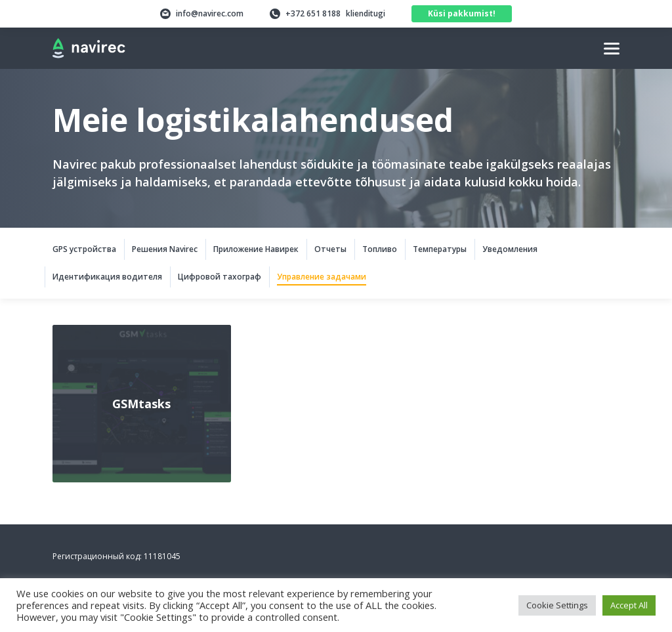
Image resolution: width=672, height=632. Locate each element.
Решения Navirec (165, 249)
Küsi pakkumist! (462, 13)
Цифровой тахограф (220, 277)
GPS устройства (84, 249)
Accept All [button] (629, 605)
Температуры (440, 249)
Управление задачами (322, 277)
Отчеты (330, 249)
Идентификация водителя (107, 277)
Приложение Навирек (256, 249)
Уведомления (510, 249)
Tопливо (380, 249)
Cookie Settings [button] (557, 605)
